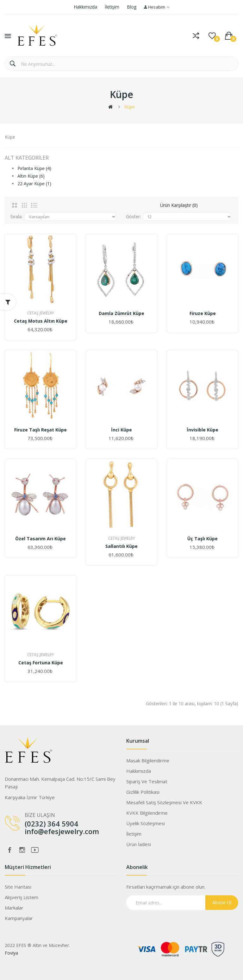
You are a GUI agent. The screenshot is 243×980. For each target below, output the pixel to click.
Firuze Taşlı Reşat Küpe (40, 430)
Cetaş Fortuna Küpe (41, 663)
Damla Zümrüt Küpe (121, 313)
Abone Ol (222, 902)
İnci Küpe (121, 430)
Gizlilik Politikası (143, 792)
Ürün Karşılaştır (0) (179, 205)
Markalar (14, 908)
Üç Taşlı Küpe (202, 539)
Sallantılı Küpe (121, 546)
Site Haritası (18, 887)
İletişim (112, 7)
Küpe (130, 107)
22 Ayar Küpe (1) (34, 184)
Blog (132, 7)
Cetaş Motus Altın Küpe (41, 321)
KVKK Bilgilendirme (147, 813)
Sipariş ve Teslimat (147, 781)
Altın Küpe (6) (31, 176)
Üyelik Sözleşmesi (146, 823)
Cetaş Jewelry (41, 313)
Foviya (11, 953)
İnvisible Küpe (202, 430)
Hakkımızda (85, 7)
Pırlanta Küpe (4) (34, 168)
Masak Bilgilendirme (148, 760)
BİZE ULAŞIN (40, 815)
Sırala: (16, 217)
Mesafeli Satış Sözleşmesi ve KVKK (164, 802)
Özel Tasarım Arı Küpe (40, 539)
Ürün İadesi (139, 844)
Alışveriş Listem (22, 897)
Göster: (133, 217)
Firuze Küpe (203, 313)
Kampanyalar (19, 918)
